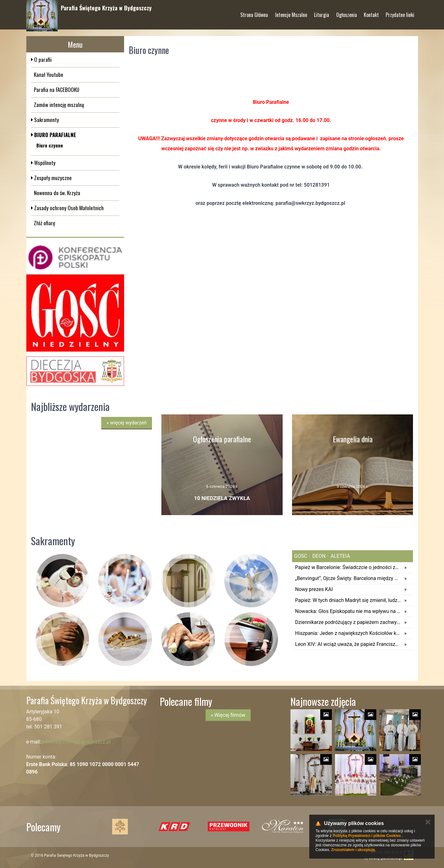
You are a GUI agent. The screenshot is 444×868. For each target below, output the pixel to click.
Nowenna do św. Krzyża (57, 193)
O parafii (42, 59)
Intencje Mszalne (291, 12)
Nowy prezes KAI (314, 589)
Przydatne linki (400, 12)
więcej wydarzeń (127, 423)
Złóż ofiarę (44, 223)
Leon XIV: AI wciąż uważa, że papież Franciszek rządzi (348, 644)
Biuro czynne (50, 145)
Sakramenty (46, 120)
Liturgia (321, 12)
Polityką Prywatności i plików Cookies (367, 836)
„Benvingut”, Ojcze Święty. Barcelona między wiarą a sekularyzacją (348, 578)
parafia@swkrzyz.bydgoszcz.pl (76, 742)
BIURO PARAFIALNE (55, 135)
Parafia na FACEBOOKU (57, 90)
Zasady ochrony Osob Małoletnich (68, 208)
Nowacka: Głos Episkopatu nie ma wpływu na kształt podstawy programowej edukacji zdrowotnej (348, 611)
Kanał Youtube (49, 75)
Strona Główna (254, 12)
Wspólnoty (44, 163)
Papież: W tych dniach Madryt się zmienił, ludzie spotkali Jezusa (348, 600)
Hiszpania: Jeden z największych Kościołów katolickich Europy (348, 633)
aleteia (340, 556)
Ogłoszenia (347, 12)
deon (318, 556)
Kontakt (371, 12)
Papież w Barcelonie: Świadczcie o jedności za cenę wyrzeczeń (348, 567)
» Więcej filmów (228, 715)
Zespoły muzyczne (52, 178)
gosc (301, 556)
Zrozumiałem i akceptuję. (354, 850)
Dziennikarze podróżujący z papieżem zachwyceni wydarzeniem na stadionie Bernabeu (348, 622)
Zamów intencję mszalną (59, 105)
